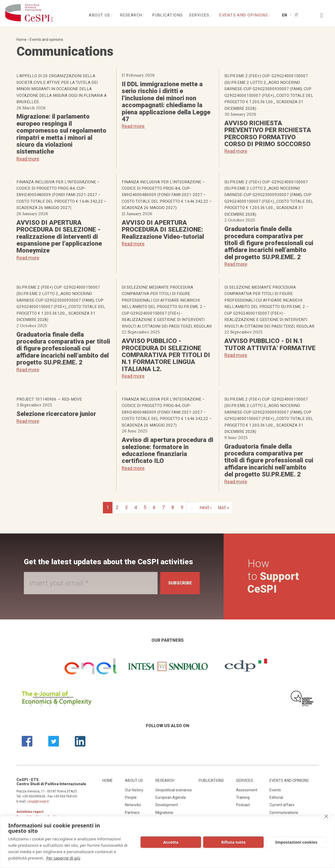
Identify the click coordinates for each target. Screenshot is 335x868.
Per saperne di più (63, 858)
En (284, 15)
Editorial (276, 797)
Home (21, 40)
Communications (284, 813)
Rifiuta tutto (233, 842)
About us (100, 15)
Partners (132, 813)
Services (200, 15)
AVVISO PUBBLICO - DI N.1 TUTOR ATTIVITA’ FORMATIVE (270, 344)
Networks (133, 805)
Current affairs (282, 805)
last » (223, 507)
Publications (167, 15)
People (131, 797)
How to (275, 576)
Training (243, 797)
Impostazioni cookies (296, 842)
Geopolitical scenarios (174, 790)
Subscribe (177, 583)
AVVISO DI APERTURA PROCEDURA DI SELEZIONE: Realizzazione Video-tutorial (163, 230)
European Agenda (171, 797)
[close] (326, 816)
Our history (134, 790)
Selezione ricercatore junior (56, 414)
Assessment (247, 790)
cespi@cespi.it (38, 801)
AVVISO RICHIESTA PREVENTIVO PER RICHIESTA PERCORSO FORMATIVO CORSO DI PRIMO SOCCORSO (268, 134)
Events (275, 790)
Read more (28, 159)
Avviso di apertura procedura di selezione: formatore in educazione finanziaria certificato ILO (167, 450)
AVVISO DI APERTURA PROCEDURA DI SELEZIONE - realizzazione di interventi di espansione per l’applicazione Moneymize (59, 237)
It (296, 15)
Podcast (243, 805)
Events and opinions (244, 15)
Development (167, 805)
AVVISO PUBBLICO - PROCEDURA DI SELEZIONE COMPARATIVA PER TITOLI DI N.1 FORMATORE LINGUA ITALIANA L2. (166, 355)
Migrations (164, 813)
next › (206, 507)
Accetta (171, 842)
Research (132, 15)
